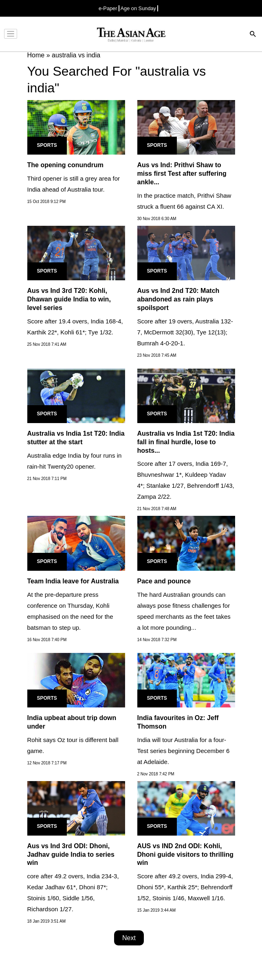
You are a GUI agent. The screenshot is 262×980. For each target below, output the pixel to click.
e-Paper (108, 8)
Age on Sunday (139, 8)
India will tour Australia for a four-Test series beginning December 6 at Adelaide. (184, 751)
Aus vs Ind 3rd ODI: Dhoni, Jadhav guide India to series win (71, 854)
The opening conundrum (66, 165)
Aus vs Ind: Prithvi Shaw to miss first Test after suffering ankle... (182, 174)
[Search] (253, 35)
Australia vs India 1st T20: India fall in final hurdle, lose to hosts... (186, 442)
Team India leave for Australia (73, 581)
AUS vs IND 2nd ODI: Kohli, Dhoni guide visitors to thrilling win (185, 854)
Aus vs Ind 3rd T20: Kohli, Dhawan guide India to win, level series (69, 299)
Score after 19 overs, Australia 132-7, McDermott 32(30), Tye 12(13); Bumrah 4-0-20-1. (185, 332)
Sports (47, 145)
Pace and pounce (164, 581)
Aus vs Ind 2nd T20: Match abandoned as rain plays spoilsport (178, 299)
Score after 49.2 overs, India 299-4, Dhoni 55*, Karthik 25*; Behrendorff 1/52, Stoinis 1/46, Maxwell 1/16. (185, 887)
